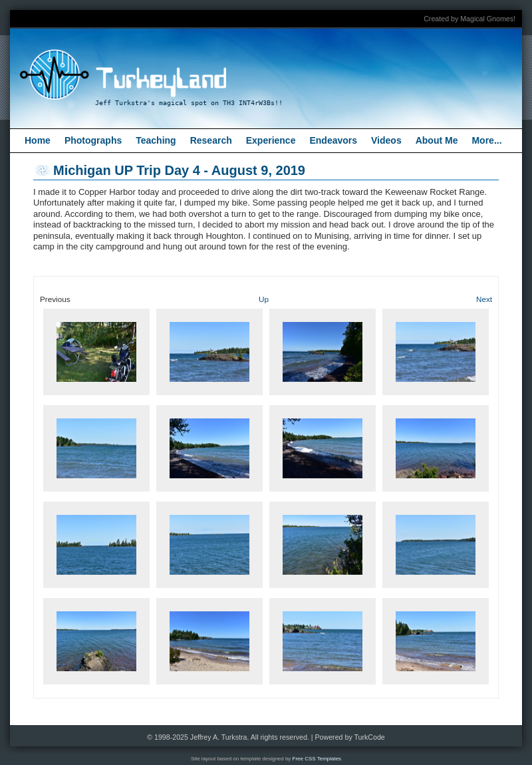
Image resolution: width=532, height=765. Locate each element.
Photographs (93, 140)
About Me (437, 140)
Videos (386, 140)
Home (38, 140)
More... (486, 140)
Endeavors (333, 140)
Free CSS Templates (317, 759)
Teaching (156, 140)
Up (264, 299)
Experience (271, 140)
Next (484, 299)
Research (211, 140)
